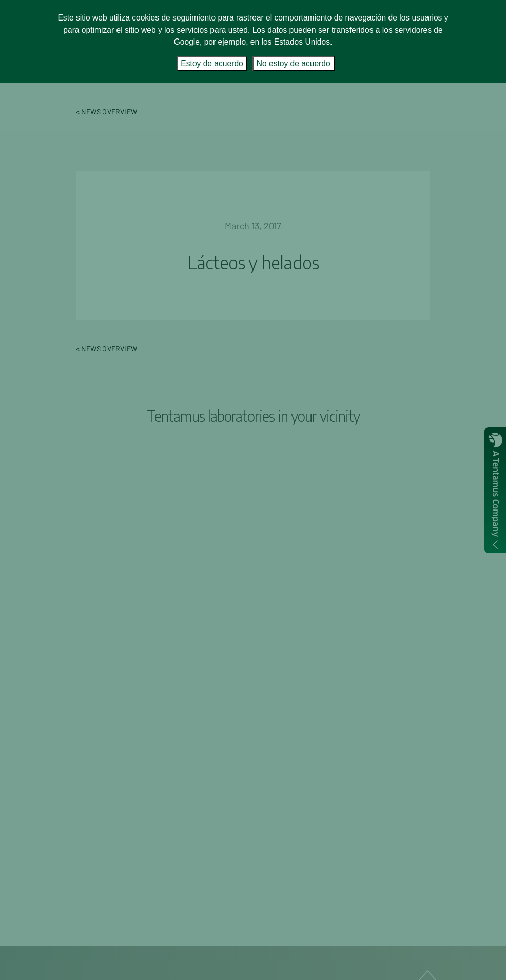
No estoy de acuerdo (294, 63)
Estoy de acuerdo (212, 63)
